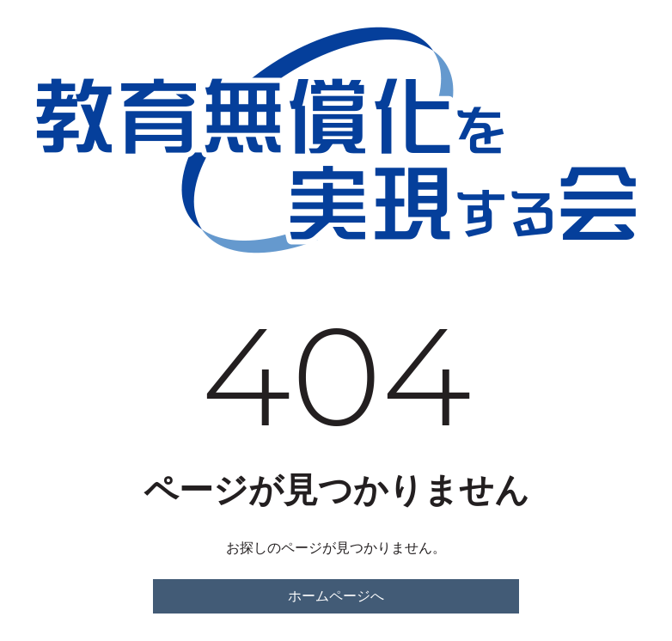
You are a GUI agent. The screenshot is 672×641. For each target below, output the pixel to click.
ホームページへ (336, 596)
